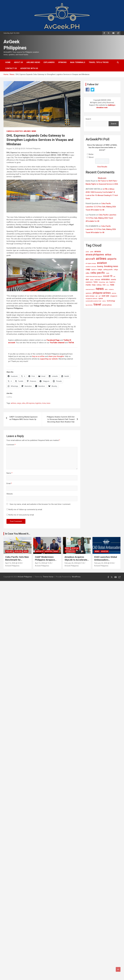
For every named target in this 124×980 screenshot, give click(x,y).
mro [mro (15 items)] (108, 285)
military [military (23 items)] (99, 285)
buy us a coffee (38, 356)
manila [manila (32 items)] (88, 285)
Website (10, 494)
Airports (39, 551)
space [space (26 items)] (101, 298)
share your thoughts (56, 356)
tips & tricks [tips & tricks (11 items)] (89, 305)
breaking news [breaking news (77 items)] (111, 266)
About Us (18, 62)
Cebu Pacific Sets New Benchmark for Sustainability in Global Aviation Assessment (17, 561)
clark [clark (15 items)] (108, 273)
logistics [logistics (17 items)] (112, 282)
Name (9, 473)
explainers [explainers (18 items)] (89, 282)
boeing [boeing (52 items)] (100, 266)
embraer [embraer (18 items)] (97, 280)
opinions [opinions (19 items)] (89, 293)
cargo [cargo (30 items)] (100, 269)
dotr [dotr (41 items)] (87, 279)
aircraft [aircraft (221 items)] (90, 259)
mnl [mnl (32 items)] (104, 285)
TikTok (71, 343)
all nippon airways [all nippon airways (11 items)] (91, 263)
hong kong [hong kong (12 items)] (102, 282)
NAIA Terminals (78, 62)
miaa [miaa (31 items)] (94, 285)
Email (9, 483)
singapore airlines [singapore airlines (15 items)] (92, 298)
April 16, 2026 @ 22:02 (14, 563)
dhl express (30, 403)
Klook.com (102, 178)
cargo (19, 403)
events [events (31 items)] (113, 280)
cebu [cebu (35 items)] (88, 273)
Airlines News (33, 62)
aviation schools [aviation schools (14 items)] (91, 267)
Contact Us (11, 68)
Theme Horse (48, 577)
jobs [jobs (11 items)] (107, 282)
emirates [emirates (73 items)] (106, 279)
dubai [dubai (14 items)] (92, 280)
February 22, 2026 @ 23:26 (104, 563)
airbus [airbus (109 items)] (108, 255)
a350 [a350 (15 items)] (87, 252)
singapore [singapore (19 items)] (114, 296)
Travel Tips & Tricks (99, 62)
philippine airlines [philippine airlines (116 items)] (102, 293)
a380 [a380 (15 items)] (92, 252)
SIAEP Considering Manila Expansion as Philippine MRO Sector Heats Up (23, 418)
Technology (70, 551)
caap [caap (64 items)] (88, 269)
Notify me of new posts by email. (21, 515)
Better (91, 154)
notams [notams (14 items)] (111, 289)
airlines (13, 403)
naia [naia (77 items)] (112, 285)
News (34, 131)
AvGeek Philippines (33, 149)
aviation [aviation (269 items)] (102, 263)
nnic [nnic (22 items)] (106, 289)
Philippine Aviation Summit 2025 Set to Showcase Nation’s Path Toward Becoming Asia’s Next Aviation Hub (61, 419)
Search (88, 119)
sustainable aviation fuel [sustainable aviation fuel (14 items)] (93, 301)
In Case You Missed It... (18, 534)
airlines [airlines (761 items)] (101, 259)
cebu (24, 403)
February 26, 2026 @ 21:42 (74, 563)
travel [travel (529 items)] (97, 304)
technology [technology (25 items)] (111, 301)
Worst (91, 157)
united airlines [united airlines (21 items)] (107, 305)
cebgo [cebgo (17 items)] (116, 270)
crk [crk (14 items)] (114, 276)
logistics (38, 403)
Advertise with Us (29, 68)
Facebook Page (53, 340)
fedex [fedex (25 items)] (96, 282)
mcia (44, 403)
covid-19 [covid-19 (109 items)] (108, 276)
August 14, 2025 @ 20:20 (16, 149)
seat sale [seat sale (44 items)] (105, 296)
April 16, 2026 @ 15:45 (43, 563)
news (48, 403)
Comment (11, 445)
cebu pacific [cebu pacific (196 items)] (98, 273)
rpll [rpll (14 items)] (96, 296)
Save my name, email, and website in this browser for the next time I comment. (40, 504)
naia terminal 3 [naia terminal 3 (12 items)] (90, 289)
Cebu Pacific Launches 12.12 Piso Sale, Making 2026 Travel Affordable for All (101, 207)
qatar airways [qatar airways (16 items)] (90, 296)
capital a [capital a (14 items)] (94, 270)
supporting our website (49, 359)
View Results (102, 167)
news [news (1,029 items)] (100, 289)
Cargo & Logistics (15, 131)
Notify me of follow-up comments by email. (25, 510)
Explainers (49, 62)
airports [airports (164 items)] (112, 259)
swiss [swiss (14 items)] (104, 301)
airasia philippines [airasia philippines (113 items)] (95, 255)
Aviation (18, 551)
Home (8, 62)
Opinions (62, 62)
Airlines (27, 131)
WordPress (76, 577)
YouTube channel (57, 343)
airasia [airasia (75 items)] (98, 251)
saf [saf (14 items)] (99, 296)
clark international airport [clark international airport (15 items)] (94, 276)
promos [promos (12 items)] (114, 293)
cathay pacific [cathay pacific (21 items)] (108, 270)
